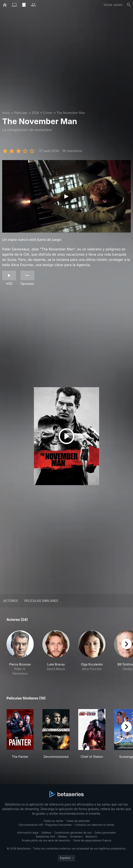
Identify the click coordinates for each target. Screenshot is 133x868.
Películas (21, 113)
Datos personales (105, 833)
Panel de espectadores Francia (92, 840)
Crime (48, 113)
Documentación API (31, 825)
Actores (11, 601)
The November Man (71, 113)
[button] (20, 653)
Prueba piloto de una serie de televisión (46, 840)
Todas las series (53, 821)
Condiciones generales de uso (73, 833)
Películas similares (41, 601)
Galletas (46, 833)
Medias (62, 837)
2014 (35, 113)
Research (91, 837)
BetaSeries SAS (46, 837)
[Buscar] (129, 5)
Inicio (6, 113)
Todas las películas (78, 821)
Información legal (28, 833)
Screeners (76, 837)
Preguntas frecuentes (58, 825)
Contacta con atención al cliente (95, 825)
